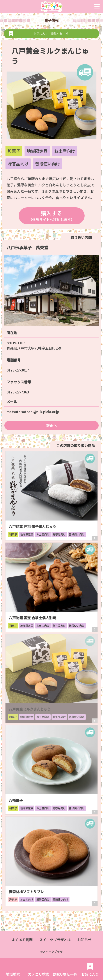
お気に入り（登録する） (52, 33)
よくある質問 (22, 940)
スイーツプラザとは (55, 940)
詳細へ (51, 425)
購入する (52, 216)
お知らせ (84, 940)
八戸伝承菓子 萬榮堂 (27, 248)
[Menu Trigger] (97, 7)
